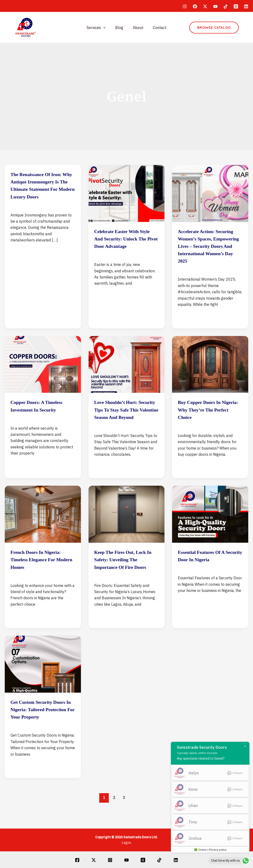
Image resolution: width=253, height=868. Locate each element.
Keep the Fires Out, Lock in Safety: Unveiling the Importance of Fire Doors (126, 574)
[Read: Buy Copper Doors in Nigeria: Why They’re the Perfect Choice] (210, 371)
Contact (157, 28)
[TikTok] (226, 6)
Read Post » (21, 259)
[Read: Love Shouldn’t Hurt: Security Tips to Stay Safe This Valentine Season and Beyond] (127, 371)
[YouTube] (215, 6)
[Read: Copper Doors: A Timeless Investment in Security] (43, 371)
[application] (106, 28)
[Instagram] (185, 6)
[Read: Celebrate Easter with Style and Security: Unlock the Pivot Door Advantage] (127, 193)
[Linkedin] (246, 6)
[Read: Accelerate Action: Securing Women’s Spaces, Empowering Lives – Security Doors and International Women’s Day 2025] (210, 193)
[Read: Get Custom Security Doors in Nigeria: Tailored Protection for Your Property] (43, 679)
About (137, 28)
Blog (120, 28)
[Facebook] (195, 6)
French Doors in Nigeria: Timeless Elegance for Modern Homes (41, 574)
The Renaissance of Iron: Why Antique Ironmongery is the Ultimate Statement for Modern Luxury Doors (42, 189)
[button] (214, 28)
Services (99, 28)
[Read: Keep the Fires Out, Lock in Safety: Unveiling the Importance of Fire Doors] (127, 529)
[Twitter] (205, 6)
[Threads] (236, 6)
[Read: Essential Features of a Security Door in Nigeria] (210, 529)
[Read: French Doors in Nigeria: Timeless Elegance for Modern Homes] (43, 529)
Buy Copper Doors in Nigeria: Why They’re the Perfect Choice (210, 417)
